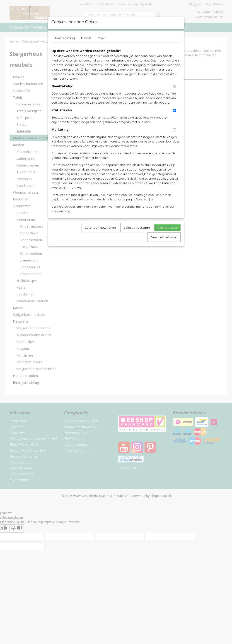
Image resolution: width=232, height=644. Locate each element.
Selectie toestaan (137, 228)
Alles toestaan (167, 228)
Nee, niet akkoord (164, 237)
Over (101, 38)
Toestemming (65, 38)
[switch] (174, 87)
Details (86, 38)
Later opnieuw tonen (100, 228)
